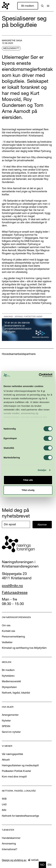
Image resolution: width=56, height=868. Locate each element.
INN (4, 810)
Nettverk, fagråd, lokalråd (16, 693)
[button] (48, 6)
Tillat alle (28, 480)
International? (10, 849)
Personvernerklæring (13, 637)
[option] (49, 865)
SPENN (6, 726)
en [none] (49, 865)
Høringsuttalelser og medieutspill (20, 765)
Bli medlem (28, 6)
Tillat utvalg (28, 490)
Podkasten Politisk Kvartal (16, 771)
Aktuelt (6, 760)
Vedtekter (7, 642)
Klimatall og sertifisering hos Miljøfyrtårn (24, 648)
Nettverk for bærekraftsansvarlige (20, 816)
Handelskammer (11, 838)
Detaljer (42, 470)
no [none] (42, 865)
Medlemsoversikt (11, 681)
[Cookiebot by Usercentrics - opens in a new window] (40, 375)
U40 (4, 804)
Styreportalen (9, 687)
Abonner (42, 525)
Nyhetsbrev (8, 676)
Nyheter (6, 721)
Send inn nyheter (11, 732)
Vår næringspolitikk (12, 754)
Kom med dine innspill (14, 777)
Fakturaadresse (15, 592)
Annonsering (9, 844)
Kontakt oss (8, 631)
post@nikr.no (12, 586)
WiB (4, 799)
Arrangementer (10, 715)
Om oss (6, 625)
